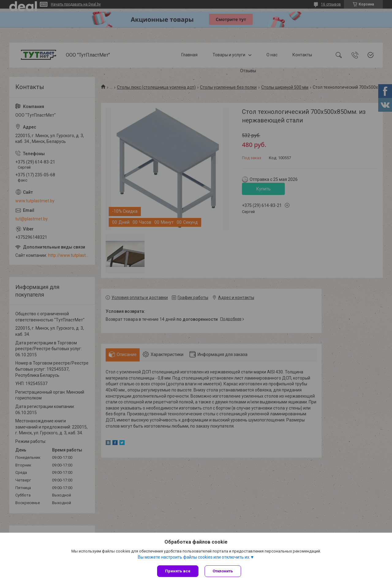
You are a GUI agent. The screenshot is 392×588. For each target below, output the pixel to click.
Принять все (178, 571)
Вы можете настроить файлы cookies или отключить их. (194, 557)
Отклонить (223, 571)
